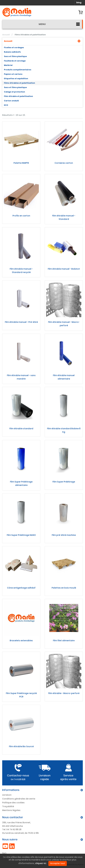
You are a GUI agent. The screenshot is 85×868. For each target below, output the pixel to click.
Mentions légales (11, 810)
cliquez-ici (41, 863)
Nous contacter (13, 817)
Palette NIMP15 (21, 163)
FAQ (4, 853)
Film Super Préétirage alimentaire (21, 483)
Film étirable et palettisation (18, 96)
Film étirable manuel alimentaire (64, 377)
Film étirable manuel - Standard (64, 217)
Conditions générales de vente (19, 799)
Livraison (7, 795)
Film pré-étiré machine (64, 535)
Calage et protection (14, 92)
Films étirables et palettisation (19, 83)
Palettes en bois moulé (64, 588)
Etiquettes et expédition (16, 79)
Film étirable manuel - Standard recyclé (21, 271)
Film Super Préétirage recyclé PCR (21, 695)
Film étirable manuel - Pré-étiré (21, 322)
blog (79, 3)
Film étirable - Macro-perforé (64, 693)
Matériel (8, 65)
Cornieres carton (64, 163)
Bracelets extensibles (21, 641)
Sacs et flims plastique (15, 56)
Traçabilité (8, 806)
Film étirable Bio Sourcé (21, 746)
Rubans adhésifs (12, 52)
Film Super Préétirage (64, 482)
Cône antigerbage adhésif (21, 588)
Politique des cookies (13, 803)
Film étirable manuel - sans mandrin (21, 377)
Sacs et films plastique (15, 87)
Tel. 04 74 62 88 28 (12, 829)
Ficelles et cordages (14, 47)
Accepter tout (58, 863)
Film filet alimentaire (64, 641)
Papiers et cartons (13, 74)
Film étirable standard (21, 429)
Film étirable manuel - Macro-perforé (64, 324)
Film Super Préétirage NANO (21, 535)
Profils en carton (21, 216)
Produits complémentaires (18, 70)
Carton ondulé (11, 101)
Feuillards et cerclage (15, 61)
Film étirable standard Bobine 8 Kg (64, 430)
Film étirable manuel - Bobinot (64, 269)
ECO (6, 105)
